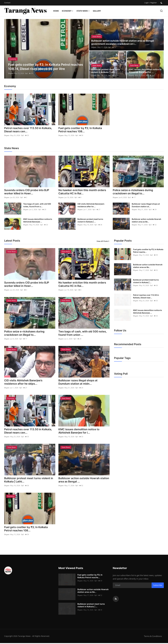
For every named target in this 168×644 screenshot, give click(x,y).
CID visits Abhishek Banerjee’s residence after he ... (91, 205)
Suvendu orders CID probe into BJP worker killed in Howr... (27, 192)
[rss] (116, 600)
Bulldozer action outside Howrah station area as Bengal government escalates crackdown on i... (123, 42)
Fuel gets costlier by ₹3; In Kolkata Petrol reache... (148, 251)
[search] (161, 11)
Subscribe (158, 586)
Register (154, 3)
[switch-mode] (162, 3)
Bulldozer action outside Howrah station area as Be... (146, 221)
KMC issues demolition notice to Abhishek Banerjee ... (38, 221)
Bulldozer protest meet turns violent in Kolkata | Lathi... (29, 481)
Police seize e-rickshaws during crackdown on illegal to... (133, 192)
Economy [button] (68, 11)
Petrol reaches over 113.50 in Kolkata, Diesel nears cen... (28, 130)
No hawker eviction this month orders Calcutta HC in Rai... (82, 192)
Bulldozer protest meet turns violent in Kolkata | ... (90, 221)
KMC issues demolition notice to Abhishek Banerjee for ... (145, 71)
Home (56, 11)
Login (147, 3)
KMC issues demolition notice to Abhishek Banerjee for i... (79, 432)
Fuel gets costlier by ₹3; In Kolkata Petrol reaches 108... (80, 130)
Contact (7, 3)
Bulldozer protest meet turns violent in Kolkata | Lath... (106, 71)
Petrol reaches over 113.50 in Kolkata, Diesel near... (146, 296)
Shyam (11, 73)
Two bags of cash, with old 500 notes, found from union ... (83, 334)
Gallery (97, 11)
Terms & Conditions (153, 637)
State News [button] (83, 11)
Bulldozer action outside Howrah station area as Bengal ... (84, 481)
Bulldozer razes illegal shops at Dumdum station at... (146, 205)
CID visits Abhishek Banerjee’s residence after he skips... (23, 383)
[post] (47, 49)
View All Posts (103, 241)
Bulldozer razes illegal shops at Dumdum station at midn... (78, 383)
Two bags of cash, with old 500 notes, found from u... (37, 205)
